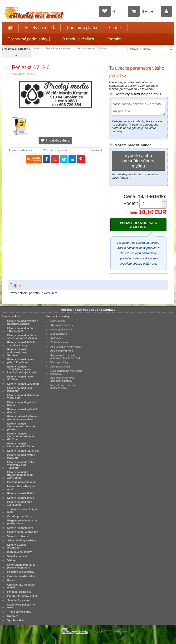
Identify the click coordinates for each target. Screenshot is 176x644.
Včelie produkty (59, 362)
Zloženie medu (59, 342)
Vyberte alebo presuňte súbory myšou (138, 161)
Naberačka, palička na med (21, 606)
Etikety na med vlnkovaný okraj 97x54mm (17, 352)
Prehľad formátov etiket (22, 596)
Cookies (109, 310)
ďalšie (97, 150)
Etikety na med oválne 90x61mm (21, 456)
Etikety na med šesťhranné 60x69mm (21, 445)
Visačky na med (17, 556)
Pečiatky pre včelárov (58, 49)
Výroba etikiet (16, 620)
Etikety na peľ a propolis (22, 532)
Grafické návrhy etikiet (21, 576)
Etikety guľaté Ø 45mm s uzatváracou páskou (23, 418)
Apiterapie (56, 338)
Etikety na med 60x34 (21, 498)
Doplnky (12, 616)
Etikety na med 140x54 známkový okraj (21, 344)
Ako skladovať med (62, 351)
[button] (164, 202)
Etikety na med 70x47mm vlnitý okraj (23, 396)
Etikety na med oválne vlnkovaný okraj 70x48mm (21, 465)
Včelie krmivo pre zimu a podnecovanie (65, 386)
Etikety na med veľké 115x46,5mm (20, 329)
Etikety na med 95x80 (21, 493)
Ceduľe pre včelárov (20, 516)
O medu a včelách (78, 39)
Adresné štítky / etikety (22, 540)
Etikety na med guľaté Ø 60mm (22, 404)
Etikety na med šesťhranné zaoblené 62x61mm (20, 436)
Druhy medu (58, 321)
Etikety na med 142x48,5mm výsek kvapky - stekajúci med (22, 369)
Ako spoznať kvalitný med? (66, 347)
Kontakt (113, 39)
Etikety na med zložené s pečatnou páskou (23, 322)
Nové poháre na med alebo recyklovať (66, 372)
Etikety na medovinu (20, 528)
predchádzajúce (20, 150)
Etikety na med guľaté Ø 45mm (22, 411)
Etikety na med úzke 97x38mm (20, 389)
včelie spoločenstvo (62, 329)
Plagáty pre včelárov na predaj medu (22, 522)
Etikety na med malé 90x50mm (20, 378)
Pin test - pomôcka (19, 592)
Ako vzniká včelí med (63, 325)
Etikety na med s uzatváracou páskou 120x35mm (20, 475)
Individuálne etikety (19, 552)
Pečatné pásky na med (21, 482)
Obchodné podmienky (29, 39)
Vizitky (11, 560)
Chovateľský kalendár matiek (21, 586)
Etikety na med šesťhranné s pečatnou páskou (22, 426)
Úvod (36, 49)
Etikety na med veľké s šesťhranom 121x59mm (22, 337)
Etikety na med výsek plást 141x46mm (21, 361)
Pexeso (12, 580)
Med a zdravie (59, 334)
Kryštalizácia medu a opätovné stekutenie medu (66, 357)
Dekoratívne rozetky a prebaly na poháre (21, 566)
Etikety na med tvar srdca (23, 451)
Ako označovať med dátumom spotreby (62, 379)
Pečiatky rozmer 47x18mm (92, 49)
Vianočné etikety (18, 536)
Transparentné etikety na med (23, 510)
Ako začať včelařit (61, 367)
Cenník (115, 27)
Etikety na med (40, 27)
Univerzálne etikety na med (21, 488)
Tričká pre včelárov (19, 612)
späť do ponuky (56, 150)
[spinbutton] (151, 204)
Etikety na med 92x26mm (23, 384)
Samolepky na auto (19, 600)
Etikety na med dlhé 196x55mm (20, 503)
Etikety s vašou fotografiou (17, 546)
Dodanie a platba (82, 27)
